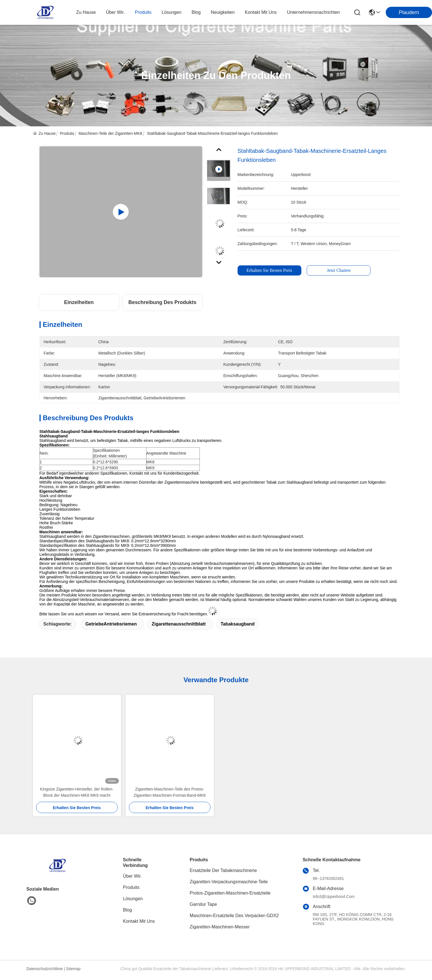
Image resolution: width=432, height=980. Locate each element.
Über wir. (115, 12)
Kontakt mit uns (139, 921)
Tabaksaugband (238, 624)
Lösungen (133, 899)
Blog (128, 910)
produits (143, 12)
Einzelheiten (79, 302)
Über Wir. (132, 876)
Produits (67, 133)
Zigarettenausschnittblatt (179, 624)
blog (196, 12)
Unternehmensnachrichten (313, 12)
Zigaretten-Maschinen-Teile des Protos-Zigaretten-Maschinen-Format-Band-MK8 (169, 792)
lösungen (172, 12)
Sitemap (73, 969)
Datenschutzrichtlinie (45, 969)
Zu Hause (86, 12)
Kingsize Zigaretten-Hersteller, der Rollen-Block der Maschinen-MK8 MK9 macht (77, 792)
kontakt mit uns (261, 12)
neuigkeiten (223, 12)
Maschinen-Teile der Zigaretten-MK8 (110, 133)
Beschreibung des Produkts (162, 302)
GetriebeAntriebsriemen (111, 624)
